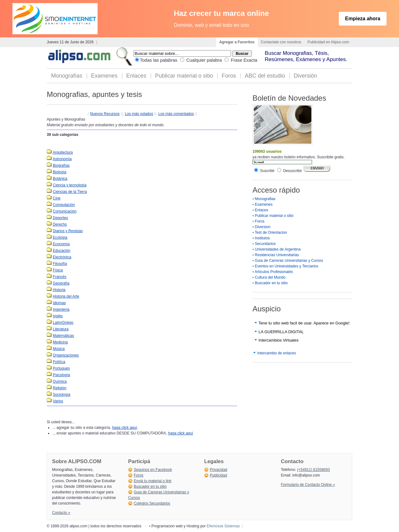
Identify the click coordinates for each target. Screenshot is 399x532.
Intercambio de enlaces (276, 353)
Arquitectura (63, 152)
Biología (59, 172)
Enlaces (136, 76)
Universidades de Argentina (278, 249)
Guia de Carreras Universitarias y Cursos (289, 261)
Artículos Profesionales (274, 272)
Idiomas (59, 303)
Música (59, 349)
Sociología (61, 395)
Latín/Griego (63, 323)
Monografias (265, 199)
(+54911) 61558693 (313, 470)
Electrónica (62, 257)
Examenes (104, 76)
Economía (61, 244)
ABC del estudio (265, 76)
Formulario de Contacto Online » (308, 485)
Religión (59, 388)
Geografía (61, 283)
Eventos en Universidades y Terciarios (287, 266)
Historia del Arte (66, 296)
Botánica (60, 179)
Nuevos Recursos (105, 114)
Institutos (262, 238)
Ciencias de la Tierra (70, 192)
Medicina (60, 342)
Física (58, 270)
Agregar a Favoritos (237, 42)
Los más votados (139, 114)
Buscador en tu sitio (271, 283)
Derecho (60, 224)
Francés (59, 277)
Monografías (67, 76)
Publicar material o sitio (184, 76)
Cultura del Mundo (270, 277)
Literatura (61, 329)
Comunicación (65, 211)
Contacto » (61, 513)
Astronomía (62, 159)
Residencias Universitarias (277, 255)
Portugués (61, 368)
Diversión (305, 76)
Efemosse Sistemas (223, 526)
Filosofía (60, 264)
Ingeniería (61, 309)
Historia (59, 290)
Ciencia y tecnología (70, 185)
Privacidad (219, 470)
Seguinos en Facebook (153, 470)
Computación (64, 205)
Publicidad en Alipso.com (328, 42)
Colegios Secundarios (152, 503)
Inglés (58, 316)
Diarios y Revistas (68, 231)
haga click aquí (124, 428)
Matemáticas (63, 336)
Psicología (61, 375)
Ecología (60, 237)
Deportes (60, 218)
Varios (58, 401)
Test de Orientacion (271, 232)
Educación (61, 251)
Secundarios (265, 244)
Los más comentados (176, 114)
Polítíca (59, 362)
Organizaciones (66, 355)
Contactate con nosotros (281, 42)
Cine (57, 198)
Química (60, 381)
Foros (229, 76)
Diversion (263, 227)
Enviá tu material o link (153, 481)
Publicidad (218, 475)
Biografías (61, 165)
